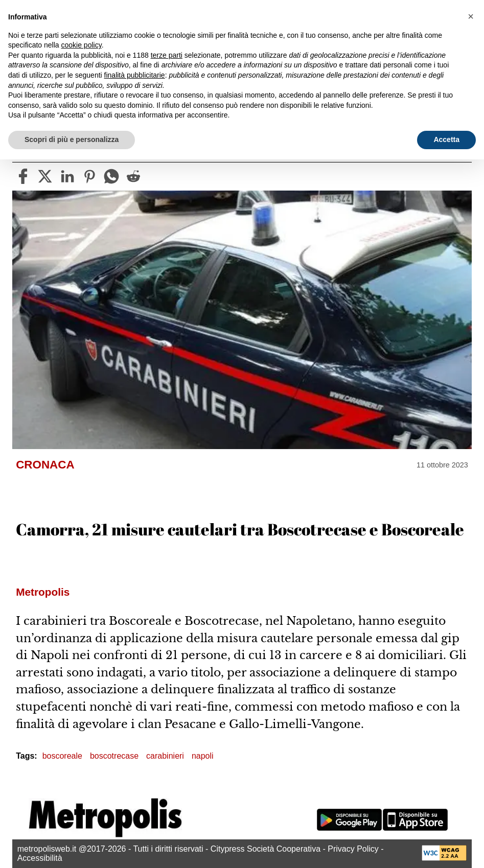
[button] (471, 16)
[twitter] (45, 176)
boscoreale (62, 756)
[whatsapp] (111, 176)
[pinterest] (89, 176)
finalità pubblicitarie (135, 75)
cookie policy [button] (82, 45)
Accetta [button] (446, 139)
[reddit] (133, 176)
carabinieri (165, 756)
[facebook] (23, 176)
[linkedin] (67, 176)
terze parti (167, 55)
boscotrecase (114, 756)
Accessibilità (40, 858)
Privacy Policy (353, 849)
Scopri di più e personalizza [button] (72, 139)
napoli (203, 756)
